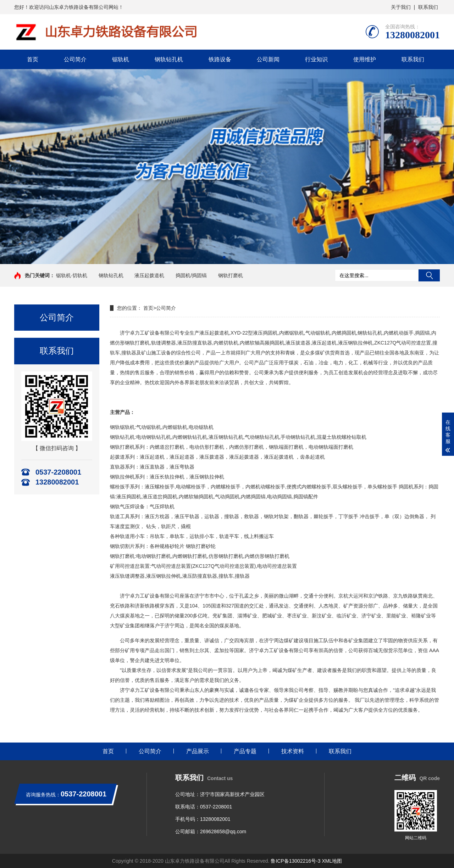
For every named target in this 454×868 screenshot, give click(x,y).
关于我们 (401, 7)
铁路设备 (220, 59)
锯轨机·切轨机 (72, 275)
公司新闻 (268, 59)
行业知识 (316, 59)
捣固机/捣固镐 (191, 275)
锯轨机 (121, 59)
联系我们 (428, 7)
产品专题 (245, 751)
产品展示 (198, 751)
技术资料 (293, 751)
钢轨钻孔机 (169, 59)
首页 (33, 59)
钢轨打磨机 (231, 275)
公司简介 (75, 59)
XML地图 (332, 861)
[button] (224, 257)
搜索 (429, 275)
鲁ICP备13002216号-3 (295, 861)
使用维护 (365, 59)
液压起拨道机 (149, 275)
